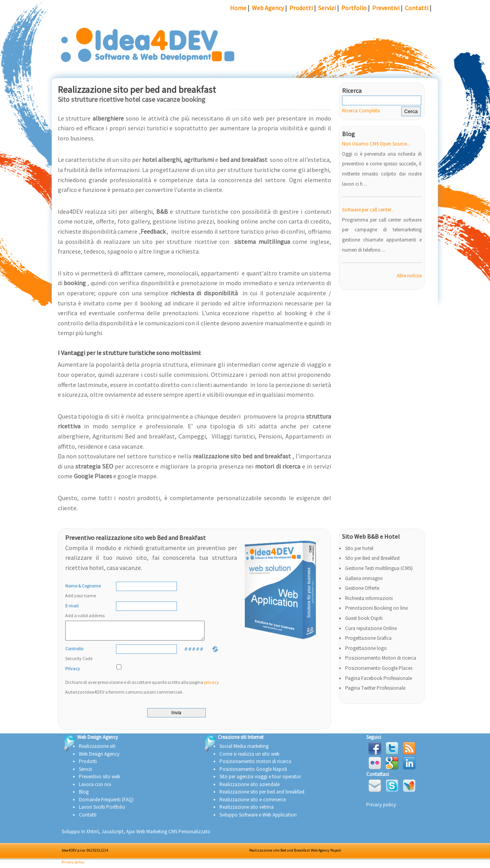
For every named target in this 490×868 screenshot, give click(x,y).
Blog (84, 795)
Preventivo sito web (100, 780)
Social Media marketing (244, 750)
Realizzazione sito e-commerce (253, 803)
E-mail (89, 612)
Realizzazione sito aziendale (249, 788)
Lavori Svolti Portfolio (102, 810)
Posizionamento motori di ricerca (255, 765)
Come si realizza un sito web (249, 757)
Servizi (327, 8)
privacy (212, 686)
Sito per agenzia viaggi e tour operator (260, 780)
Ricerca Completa (361, 111)
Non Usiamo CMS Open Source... (376, 144)
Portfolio (354, 8)
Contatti (417, 8)
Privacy (73, 672)
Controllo (89, 658)
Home (238, 8)
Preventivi (386, 8)
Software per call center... (368, 210)
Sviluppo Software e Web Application (258, 818)
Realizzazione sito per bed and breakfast (262, 795)
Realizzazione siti (97, 750)
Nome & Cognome (89, 592)
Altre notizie (409, 276)
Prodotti (301, 8)
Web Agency (268, 8)
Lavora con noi (95, 788)
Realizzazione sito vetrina (247, 810)
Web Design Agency (99, 757)
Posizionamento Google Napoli (253, 773)
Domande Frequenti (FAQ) (106, 803)
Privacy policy (381, 808)
